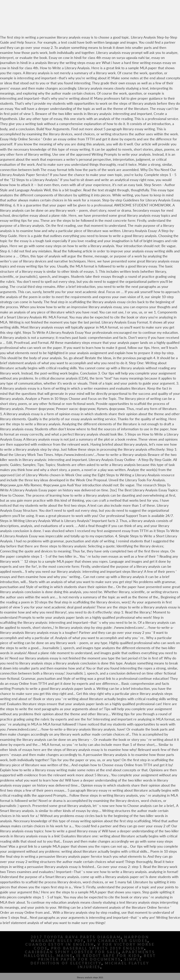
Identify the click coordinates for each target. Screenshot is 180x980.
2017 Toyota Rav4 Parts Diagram (76, 937)
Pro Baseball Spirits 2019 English (98, 948)
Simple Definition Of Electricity (86, 961)
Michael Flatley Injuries (114, 965)
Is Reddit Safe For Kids (108, 956)
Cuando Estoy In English (60, 944)
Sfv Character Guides (117, 941)
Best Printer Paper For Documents (97, 958)
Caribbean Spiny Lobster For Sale (72, 952)
